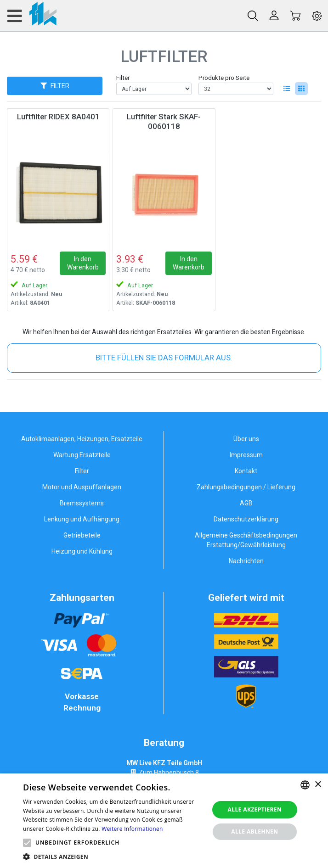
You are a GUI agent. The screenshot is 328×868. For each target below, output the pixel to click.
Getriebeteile (82, 535)
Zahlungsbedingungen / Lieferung (246, 487)
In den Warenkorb (83, 263)
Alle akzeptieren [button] (255, 809)
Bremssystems (82, 503)
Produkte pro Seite (224, 78)
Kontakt (246, 471)
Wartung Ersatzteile (82, 455)
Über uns (246, 439)
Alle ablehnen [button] (254, 832)
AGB (246, 503)
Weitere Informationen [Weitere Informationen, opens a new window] (132, 829)
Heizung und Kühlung (82, 551)
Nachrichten (246, 561)
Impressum (246, 455)
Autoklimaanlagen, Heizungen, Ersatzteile (82, 439)
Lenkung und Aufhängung (82, 519)
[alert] (164, 821)
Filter (123, 78)
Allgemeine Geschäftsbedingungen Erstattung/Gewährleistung (246, 540)
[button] (27, 843)
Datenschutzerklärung (246, 519)
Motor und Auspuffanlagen (82, 487)
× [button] (318, 785)
